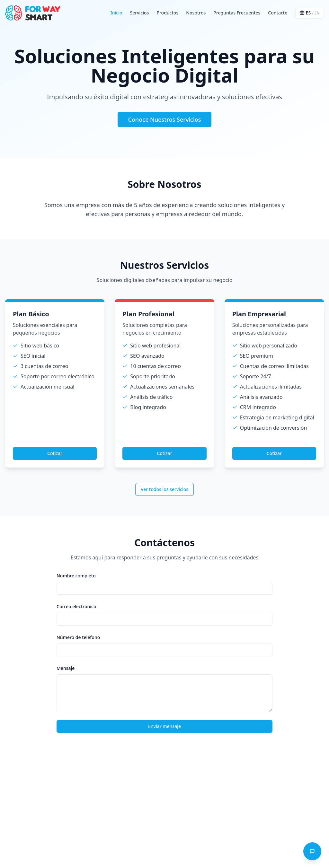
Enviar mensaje (164, 726)
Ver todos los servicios (164, 489)
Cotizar (55, 453)
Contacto (278, 13)
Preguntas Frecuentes (237, 13)
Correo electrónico (76, 606)
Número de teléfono (78, 637)
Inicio (116, 13)
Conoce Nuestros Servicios (164, 119)
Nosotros (196, 13)
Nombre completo (76, 576)
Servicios (140, 13)
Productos (167, 13)
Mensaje (66, 668)
